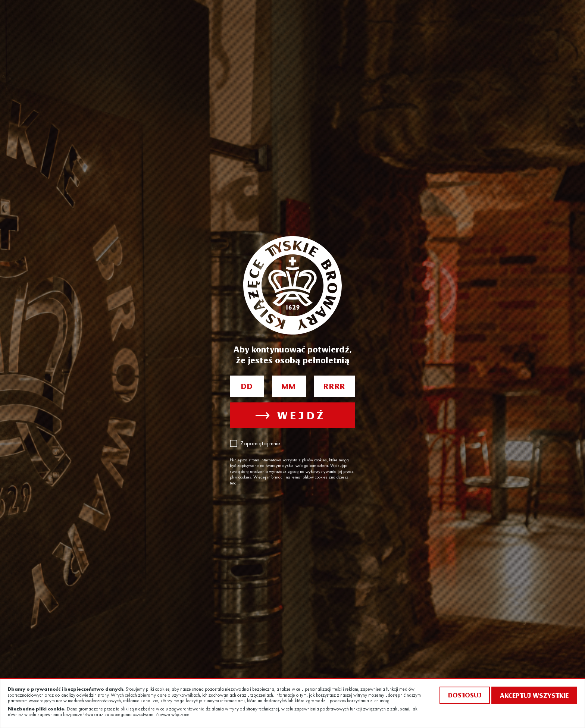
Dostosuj (465, 695)
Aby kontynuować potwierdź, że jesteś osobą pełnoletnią (292, 354)
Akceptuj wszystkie (534, 695)
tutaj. (234, 483)
